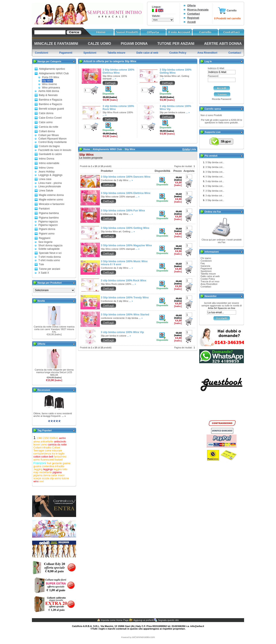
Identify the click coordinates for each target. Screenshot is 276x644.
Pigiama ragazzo (48, 225)
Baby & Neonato (48, 95)
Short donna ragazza (50, 245)
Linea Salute (46, 191)
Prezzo (178, 171)
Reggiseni (45, 238)
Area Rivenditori (209, 284)
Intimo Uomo (46, 168)
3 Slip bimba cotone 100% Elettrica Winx (118, 71)
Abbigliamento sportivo (52, 69)
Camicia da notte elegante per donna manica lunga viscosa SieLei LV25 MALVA (54, 372)
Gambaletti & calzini (50, 154)
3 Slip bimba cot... (215, 162)
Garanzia (205, 266)
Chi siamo (206, 258)
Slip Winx (47, 81)
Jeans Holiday (46, 172)
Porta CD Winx (51, 77)
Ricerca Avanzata (198, 10)
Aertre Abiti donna (49, 91)
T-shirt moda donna (49, 257)
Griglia (186, 149)
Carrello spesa (213, 109)
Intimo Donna (46, 159)
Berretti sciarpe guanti (51, 109)
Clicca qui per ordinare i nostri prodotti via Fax (222, 241)
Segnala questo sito (168, 620)
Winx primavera (51, 88)
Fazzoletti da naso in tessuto (55, 150)
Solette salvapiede (49, 249)
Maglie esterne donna (51, 195)
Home (87, 149)
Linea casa (45, 179)
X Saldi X (44, 273)
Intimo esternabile (49, 163)
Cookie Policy (208, 279)
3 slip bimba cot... (215, 181)
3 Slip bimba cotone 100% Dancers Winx (126, 177)
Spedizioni (206, 271)
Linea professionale (50, 186)
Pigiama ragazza (48, 222)
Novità (41, 301)
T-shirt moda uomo (49, 260)
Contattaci (194, 14)
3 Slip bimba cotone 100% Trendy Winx (125, 298)
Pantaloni (44, 209)
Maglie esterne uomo (51, 200)
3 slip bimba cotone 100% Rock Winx (124, 281)
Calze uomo (46, 122)
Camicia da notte (49, 127)
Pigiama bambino (49, 218)
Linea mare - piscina (50, 183)
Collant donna (47, 131)
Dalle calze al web (210, 276)
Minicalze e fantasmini (52, 204)
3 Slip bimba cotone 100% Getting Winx (176, 71)
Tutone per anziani (49, 269)
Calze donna (46, 113)
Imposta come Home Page (115, 620)
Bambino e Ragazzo (50, 104)
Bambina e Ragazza (50, 100)
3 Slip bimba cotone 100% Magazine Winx (126, 245)
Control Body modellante (53, 142)
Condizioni (206, 261)
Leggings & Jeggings (50, 175)
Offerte (191, 6)
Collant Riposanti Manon (53, 139)
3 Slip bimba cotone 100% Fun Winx (123, 211)
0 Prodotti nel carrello (227, 19)
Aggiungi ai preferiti (143, 620)
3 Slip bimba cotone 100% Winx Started (125, 315)
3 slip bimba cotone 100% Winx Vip (122, 332)
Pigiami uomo (47, 234)
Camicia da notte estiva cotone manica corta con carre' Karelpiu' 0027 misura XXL (54, 329)
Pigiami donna (47, 229)
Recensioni (44, 390)
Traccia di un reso (210, 281)
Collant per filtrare (49, 135)
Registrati (193, 18)
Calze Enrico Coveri (50, 118)
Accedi (191, 22)
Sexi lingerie (45, 242)
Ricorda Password (222, 99)
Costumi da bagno (49, 146)
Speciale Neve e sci (50, 253)
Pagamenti (206, 268)
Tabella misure (208, 274)
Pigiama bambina (49, 213)
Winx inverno (49, 84)
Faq (203, 263)
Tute (41, 264)
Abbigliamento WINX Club (54, 73)
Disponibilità (162, 171)
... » (64, 416)
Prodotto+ (107, 171)
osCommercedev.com (143, 637)
